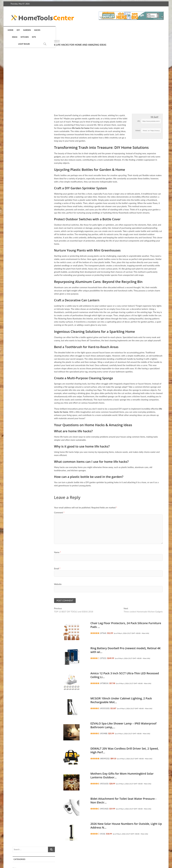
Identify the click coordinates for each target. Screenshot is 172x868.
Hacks (39, 30)
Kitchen (58, 30)
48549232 (59, 759)
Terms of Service (128, 856)
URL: (93, 121)
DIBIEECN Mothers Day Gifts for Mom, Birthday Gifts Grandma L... (140, 352)
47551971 (136, 175)
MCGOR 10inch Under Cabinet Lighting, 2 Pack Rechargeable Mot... (141, 256)
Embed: (92, 130)
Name (12, 552)
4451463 (59, 809)
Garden (29, 30)
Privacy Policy (111, 856)
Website (12, 584)
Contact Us (157, 856)
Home (13, 30)
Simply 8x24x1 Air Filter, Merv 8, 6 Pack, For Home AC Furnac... (141, 165)
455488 (58, 734)
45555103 (59, 709)
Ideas (48, 30)
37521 (58, 659)
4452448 (135, 362)
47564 (58, 634)
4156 (57, 834)
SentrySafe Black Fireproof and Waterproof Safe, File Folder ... (139, 398)
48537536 (136, 221)
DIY (20, 30)
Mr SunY (109, 117)
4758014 (59, 684)
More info (100, 634)
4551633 (59, 784)
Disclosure (144, 856)
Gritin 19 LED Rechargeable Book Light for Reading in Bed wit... (141, 211)
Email (12, 568)
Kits (67, 30)
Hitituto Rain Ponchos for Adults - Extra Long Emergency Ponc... (138, 306)
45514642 (136, 408)
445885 (135, 316)
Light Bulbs (79, 30)
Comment (14, 512)
